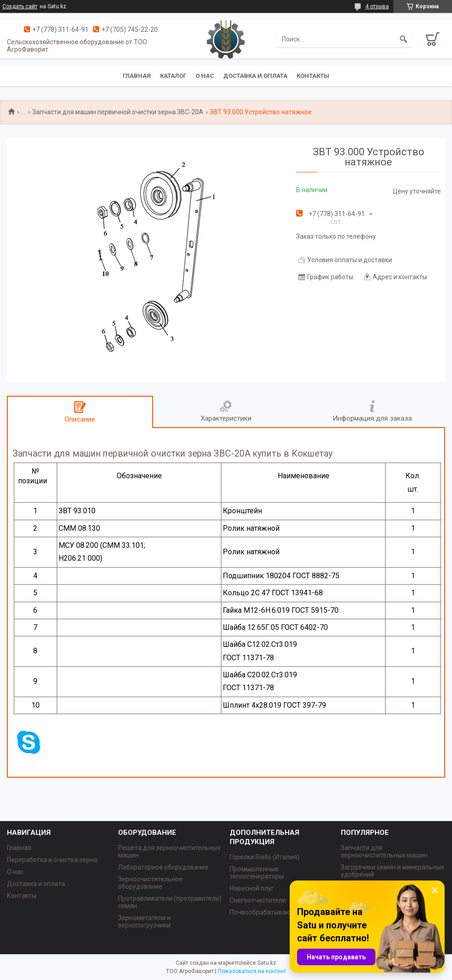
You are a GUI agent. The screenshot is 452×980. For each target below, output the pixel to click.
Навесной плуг (252, 888)
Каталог (173, 76)
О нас (205, 76)
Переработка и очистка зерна (52, 860)
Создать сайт (20, 6)
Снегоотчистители (258, 900)
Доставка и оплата (255, 76)
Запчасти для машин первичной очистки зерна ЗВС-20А (118, 112)
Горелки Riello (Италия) (265, 857)
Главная (137, 76)
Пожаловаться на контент (252, 971)
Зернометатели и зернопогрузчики (144, 921)
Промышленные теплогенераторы (257, 873)
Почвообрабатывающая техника (280, 912)
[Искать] (404, 39)
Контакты (313, 76)
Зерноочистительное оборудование (150, 883)
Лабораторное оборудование (163, 867)
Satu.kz (267, 963)
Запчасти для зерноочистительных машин (384, 851)
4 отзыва (377, 6)
